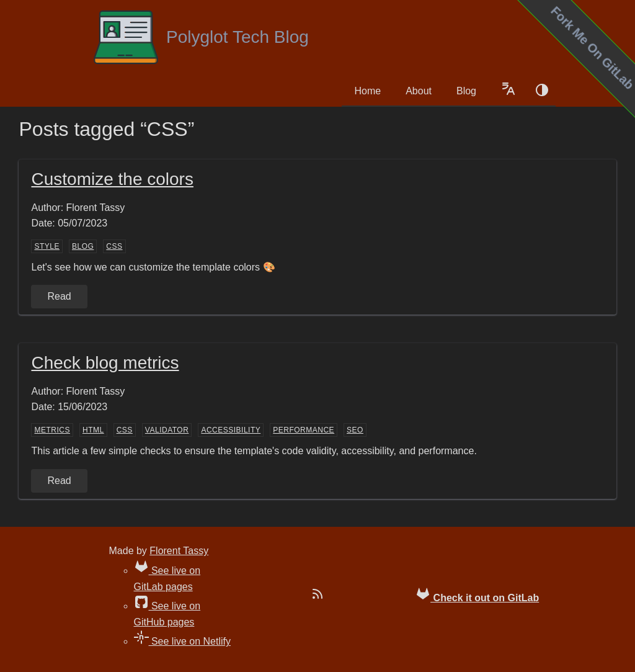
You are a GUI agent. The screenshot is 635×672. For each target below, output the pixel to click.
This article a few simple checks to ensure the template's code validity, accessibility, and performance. (254, 451)
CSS (114, 246)
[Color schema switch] (542, 91)
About (419, 91)
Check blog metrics (105, 363)
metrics (52, 430)
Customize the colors (112, 179)
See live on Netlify (183, 641)
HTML (93, 430)
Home (367, 91)
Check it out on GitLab (477, 595)
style (47, 246)
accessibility (231, 430)
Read (59, 296)
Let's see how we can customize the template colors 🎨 (153, 267)
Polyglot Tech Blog (200, 37)
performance (304, 430)
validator (167, 430)
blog (83, 246)
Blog (466, 91)
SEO (355, 430)
